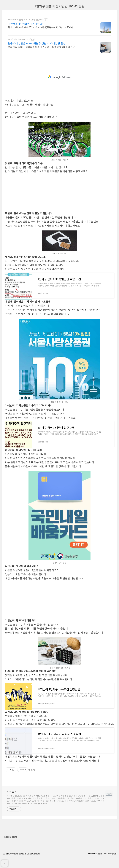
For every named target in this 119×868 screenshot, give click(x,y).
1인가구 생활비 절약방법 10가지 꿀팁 (59, 6)
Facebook (22, 860)
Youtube (30, 860)
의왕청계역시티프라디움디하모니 (26, 24)
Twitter (15, 860)
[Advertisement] (59, 77)
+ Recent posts (10, 844)
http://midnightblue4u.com (19, 39)
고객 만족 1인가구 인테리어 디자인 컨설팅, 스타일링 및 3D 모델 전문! (42, 47)
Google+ (37, 860)
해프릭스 (12, 799)
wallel (114, 860)
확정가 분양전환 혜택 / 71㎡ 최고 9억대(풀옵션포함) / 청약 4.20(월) (40, 27)
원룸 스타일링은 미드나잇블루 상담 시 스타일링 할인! (37, 43)
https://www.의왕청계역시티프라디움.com (25, 20)
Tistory (100, 860)
